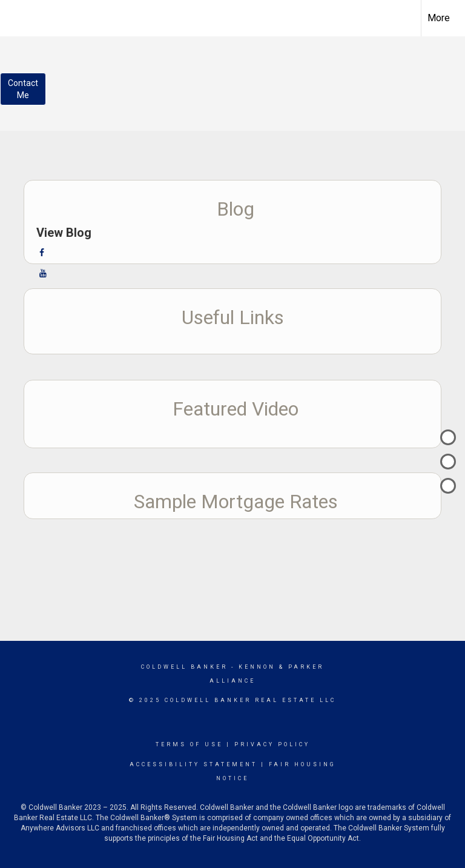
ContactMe (23, 89)
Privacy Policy (272, 744)
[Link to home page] (15, 16)
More (439, 18)
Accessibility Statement (193, 764)
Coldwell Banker (184, 667)
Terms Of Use (189, 744)
